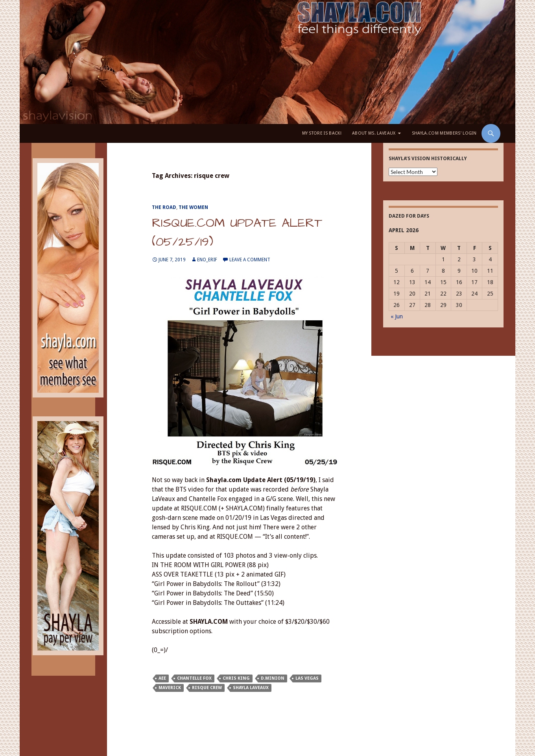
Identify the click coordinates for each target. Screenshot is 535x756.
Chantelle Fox (194, 678)
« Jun (397, 316)
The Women (193, 207)
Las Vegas (307, 678)
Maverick (170, 688)
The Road (164, 207)
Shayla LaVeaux (251, 688)
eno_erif (207, 260)
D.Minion (273, 678)
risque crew (207, 688)
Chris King (236, 678)
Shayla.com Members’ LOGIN (444, 133)
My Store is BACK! (322, 133)
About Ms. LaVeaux (374, 133)
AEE (162, 678)
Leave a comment (250, 260)
